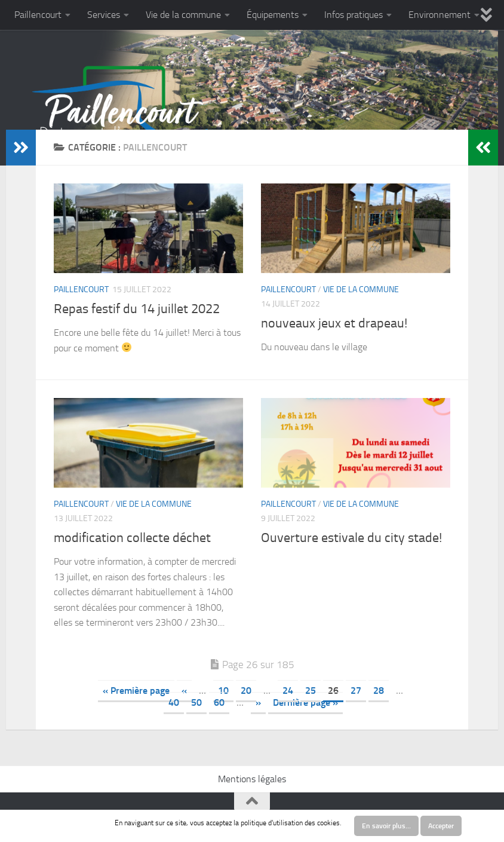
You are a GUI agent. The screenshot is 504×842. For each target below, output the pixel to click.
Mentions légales (252, 779)
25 (311, 691)
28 (379, 691)
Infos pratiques (354, 15)
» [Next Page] (258, 702)
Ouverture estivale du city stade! (351, 538)
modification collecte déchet (132, 538)
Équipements (273, 15)
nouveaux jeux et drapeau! (334, 323)
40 (174, 702)
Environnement (440, 15)
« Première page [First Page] (136, 691)
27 (356, 691)
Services (104, 15)
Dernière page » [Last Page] (305, 702)
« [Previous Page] (184, 691)
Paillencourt (38, 15)
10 (223, 691)
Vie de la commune (183, 15)
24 (288, 691)
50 (196, 702)
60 (219, 702)
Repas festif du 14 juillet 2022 (137, 309)
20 (246, 691)
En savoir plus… (386, 826)
